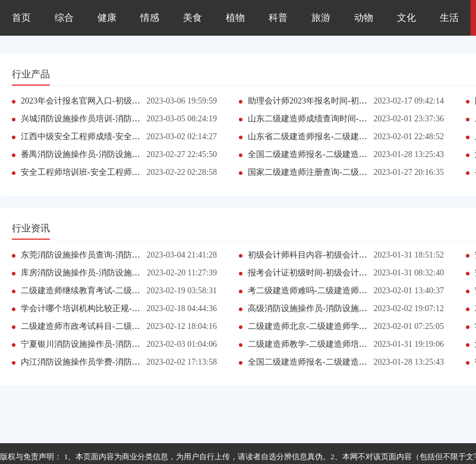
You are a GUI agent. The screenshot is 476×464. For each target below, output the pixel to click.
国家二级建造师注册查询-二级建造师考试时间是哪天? (347, 172)
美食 (193, 18)
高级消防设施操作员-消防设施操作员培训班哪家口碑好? (351, 308)
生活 (449, 18)
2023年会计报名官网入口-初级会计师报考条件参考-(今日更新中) (139, 101)
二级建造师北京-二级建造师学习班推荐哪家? (330, 326)
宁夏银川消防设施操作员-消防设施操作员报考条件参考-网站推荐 (140, 344)
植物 (235, 18)
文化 (406, 18)
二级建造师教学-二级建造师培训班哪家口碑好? (334, 344)
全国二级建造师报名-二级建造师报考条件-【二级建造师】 (354, 154)
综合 (64, 18)
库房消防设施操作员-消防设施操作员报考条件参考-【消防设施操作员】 (152, 273)
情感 (150, 18)
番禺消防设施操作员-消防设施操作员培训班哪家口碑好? (124, 154)
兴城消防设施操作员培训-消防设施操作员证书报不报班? (124, 119)
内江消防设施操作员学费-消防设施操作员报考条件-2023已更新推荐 (144, 362)
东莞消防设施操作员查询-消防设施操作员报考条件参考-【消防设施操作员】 (161, 255)
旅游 (321, 18)
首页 (21, 18)
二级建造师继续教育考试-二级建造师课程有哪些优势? (120, 291)
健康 (107, 18)
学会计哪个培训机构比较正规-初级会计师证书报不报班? (124, 308)
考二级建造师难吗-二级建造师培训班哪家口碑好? (338, 291)
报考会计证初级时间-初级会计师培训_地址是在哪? (341, 273)
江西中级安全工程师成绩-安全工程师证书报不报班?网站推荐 (132, 137)
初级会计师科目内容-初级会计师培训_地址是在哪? (341, 255)
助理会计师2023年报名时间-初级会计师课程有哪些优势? (351, 101)
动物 (364, 18)
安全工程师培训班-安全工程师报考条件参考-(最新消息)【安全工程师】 (151, 172)
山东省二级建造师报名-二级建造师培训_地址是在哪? (345, 137)
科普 (278, 18)
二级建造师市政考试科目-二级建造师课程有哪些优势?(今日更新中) (143, 326)
